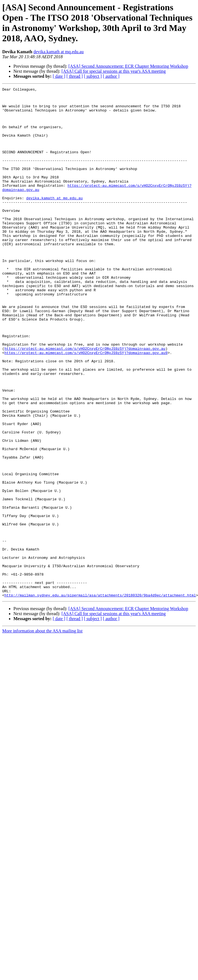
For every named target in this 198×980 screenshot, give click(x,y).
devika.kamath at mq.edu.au (59, 52)
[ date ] (59, 76)
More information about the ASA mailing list (42, 733)
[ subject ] (93, 76)
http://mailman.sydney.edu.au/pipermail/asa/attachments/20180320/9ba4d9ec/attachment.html (100, 697)
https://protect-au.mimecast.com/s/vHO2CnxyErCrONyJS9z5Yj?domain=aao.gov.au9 (86, 406)
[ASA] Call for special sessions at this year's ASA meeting (114, 71)
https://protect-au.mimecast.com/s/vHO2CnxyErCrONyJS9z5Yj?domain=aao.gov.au (85, 401)
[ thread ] (75, 76)
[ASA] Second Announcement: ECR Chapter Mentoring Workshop (128, 66)
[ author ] (111, 76)
